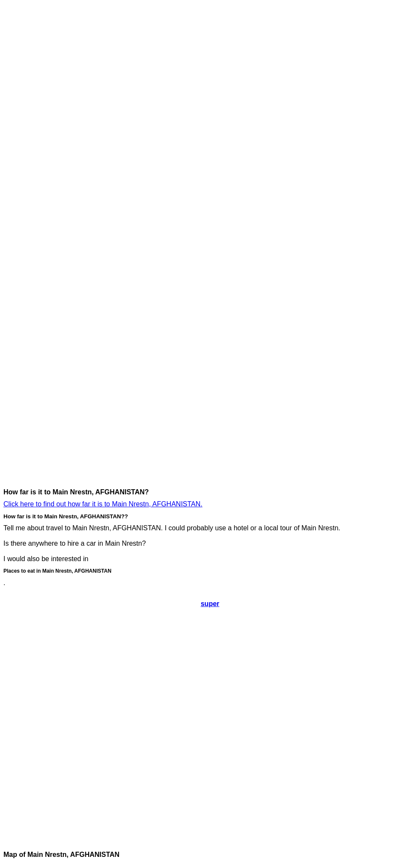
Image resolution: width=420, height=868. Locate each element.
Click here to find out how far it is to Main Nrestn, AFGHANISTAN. (103, 504)
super (210, 604)
